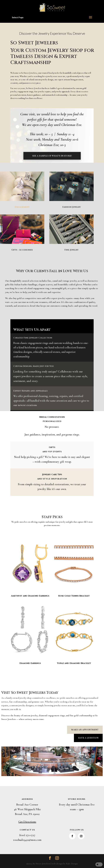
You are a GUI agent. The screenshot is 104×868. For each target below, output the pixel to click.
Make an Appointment (85, 730)
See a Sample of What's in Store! (52, 156)
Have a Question (88, 738)
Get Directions (27, 822)
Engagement (22, 207)
